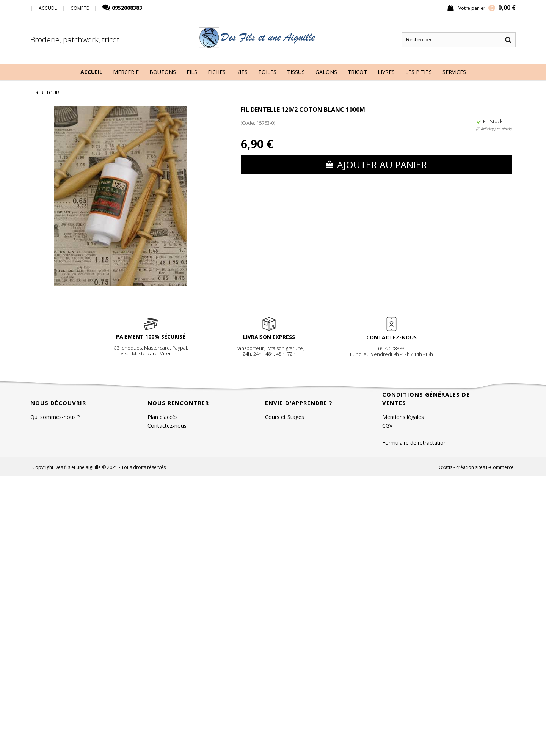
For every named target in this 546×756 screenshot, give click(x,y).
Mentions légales (403, 417)
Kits (242, 72)
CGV (387, 426)
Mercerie (126, 72)
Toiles (267, 72)
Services (454, 72)
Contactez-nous (167, 426)
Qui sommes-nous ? (55, 417)
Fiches (217, 72)
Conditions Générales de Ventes (426, 398)
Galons (326, 72)
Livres (386, 72)
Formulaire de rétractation (414, 443)
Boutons (163, 72)
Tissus (296, 72)
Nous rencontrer (178, 403)
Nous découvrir (58, 403)
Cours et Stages (285, 417)
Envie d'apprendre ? (299, 403)
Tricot (357, 72)
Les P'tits (419, 72)
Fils (192, 72)
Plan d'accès (163, 417)
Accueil (91, 72)
